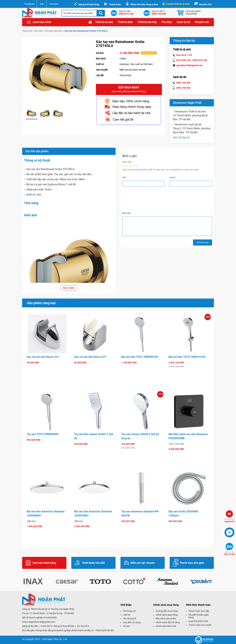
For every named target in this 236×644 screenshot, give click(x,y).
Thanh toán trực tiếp (199, 611)
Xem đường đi (181, 137)
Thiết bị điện (125, 22)
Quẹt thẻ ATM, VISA (198, 621)
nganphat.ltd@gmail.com (189, 65)
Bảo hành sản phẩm (166, 619)
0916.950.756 (183, 60)
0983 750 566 (183, 83)
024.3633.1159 (184, 55)
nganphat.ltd (229, 520)
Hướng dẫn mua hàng (167, 611)
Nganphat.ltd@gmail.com (42, 622)
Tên (124, 178)
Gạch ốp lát (183, 22)
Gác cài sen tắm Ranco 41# (43, 357)
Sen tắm (39, 31)
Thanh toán (115, 4)
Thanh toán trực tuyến (200, 625)
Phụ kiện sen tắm (54, 31)
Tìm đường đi (130, 619)
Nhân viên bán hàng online (144, 4)
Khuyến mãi (205, 4)
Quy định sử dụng (132, 622)
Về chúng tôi (129, 611)
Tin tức (126, 626)
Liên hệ (127, 615)
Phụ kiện (167, 22)
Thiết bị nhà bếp (147, 22)
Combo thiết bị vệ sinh (176, 4)
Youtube (54, 4)
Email (173, 178)
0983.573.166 (200, 60)
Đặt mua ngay (129, 90)
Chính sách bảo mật (166, 626)
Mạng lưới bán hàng (89, 4)
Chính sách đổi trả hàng (168, 622)
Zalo (42, 4)
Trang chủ (90, 22)
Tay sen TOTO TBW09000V (43, 434)
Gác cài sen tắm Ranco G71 (90, 357)
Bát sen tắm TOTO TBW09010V (140, 357)
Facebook (29, 4)
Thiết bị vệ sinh (104, 22)
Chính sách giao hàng (167, 615)
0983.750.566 (229, 553)
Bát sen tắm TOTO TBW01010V (187, 357)
